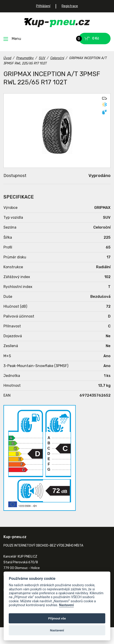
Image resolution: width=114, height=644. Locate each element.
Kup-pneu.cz (57, 23)
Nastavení (67, 605)
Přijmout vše (57, 618)
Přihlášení (43, 6)
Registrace (70, 6)
